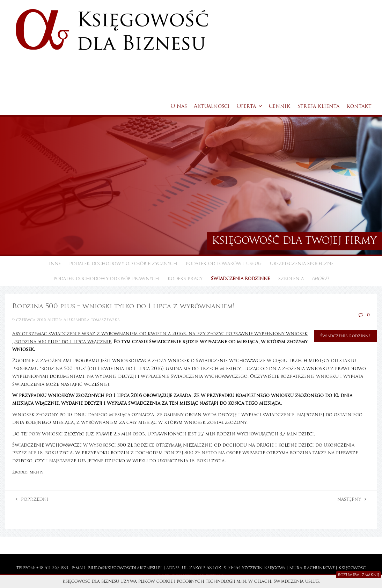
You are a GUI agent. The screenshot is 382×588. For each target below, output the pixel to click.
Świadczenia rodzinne (240, 279)
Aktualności (212, 106)
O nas (179, 106)
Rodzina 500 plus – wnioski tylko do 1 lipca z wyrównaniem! (123, 306)
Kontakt (359, 106)
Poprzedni (32, 499)
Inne (55, 264)
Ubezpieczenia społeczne (302, 264)
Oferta (249, 106)
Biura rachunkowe (312, 568)
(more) (320, 279)
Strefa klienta (318, 106)
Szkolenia (291, 279)
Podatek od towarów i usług (224, 264)
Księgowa (275, 568)
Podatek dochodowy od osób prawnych (106, 279)
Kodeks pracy (185, 279)
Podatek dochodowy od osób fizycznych (123, 264)
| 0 (364, 315)
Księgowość (352, 568)
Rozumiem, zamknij (358, 575)
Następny (352, 499)
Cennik (280, 106)
